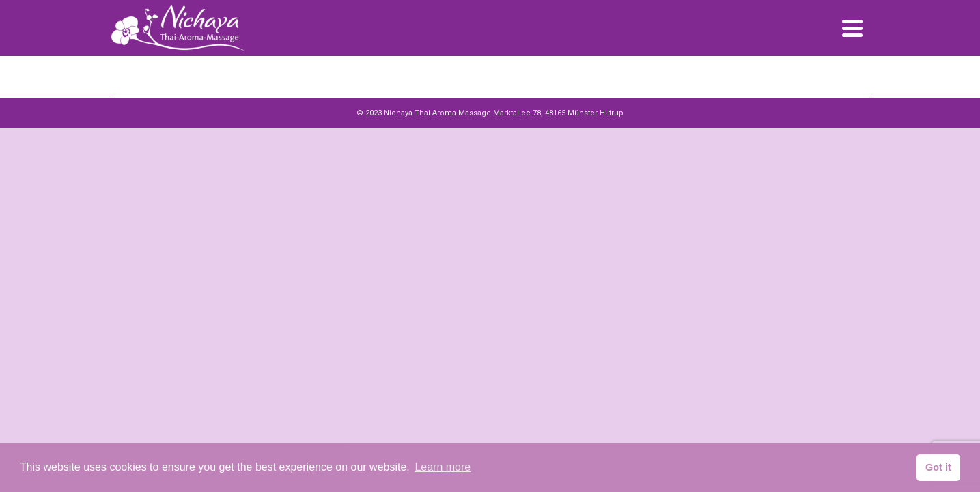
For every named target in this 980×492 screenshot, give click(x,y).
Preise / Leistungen (555, 34)
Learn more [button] (443, 467)
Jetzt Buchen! (832, 34)
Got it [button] (938, 467)
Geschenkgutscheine (652, 34)
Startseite (478, 34)
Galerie (725, 34)
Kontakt (771, 34)
